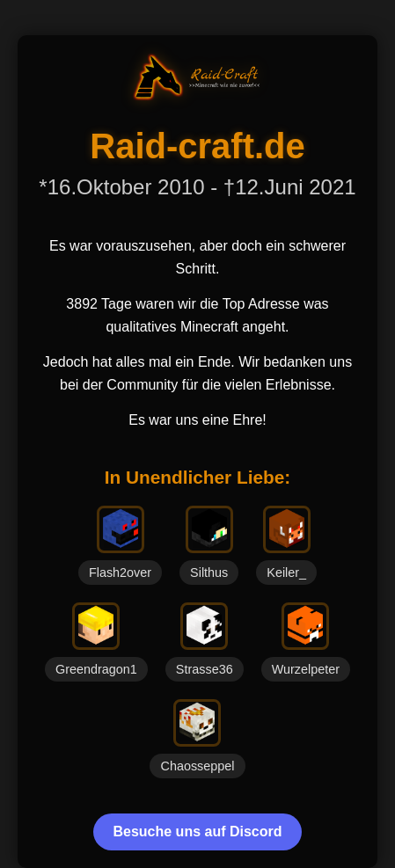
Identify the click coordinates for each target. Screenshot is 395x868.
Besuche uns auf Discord (197, 832)
